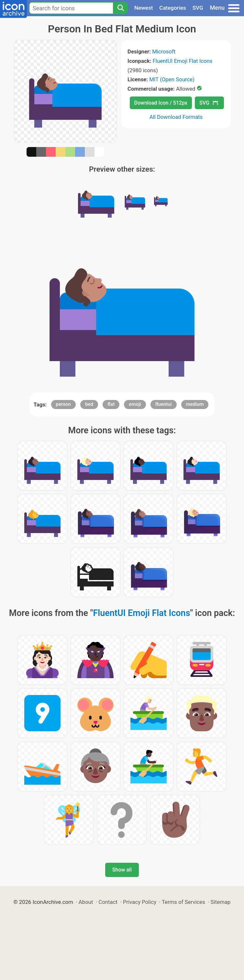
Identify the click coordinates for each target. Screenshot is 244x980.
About (86, 902)
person (63, 404)
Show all (122, 870)
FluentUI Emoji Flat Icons (183, 61)
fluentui (164, 404)
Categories (173, 8)
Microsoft (164, 51)
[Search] (120, 8)
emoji (135, 404)
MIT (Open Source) (172, 79)
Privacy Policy (140, 902)
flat (111, 404)
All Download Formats (176, 117)
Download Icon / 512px (161, 103)
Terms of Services (183, 902)
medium (195, 404)
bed (89, 404)
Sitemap (221, 902)
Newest (144, 8)
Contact (108, 902)
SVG (198, 8)
